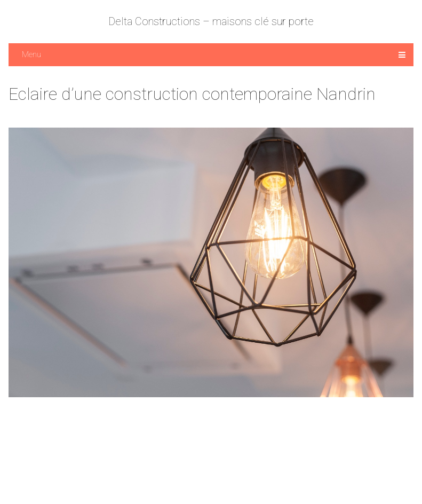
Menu (31, 54)
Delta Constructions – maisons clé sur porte (211, 21)
